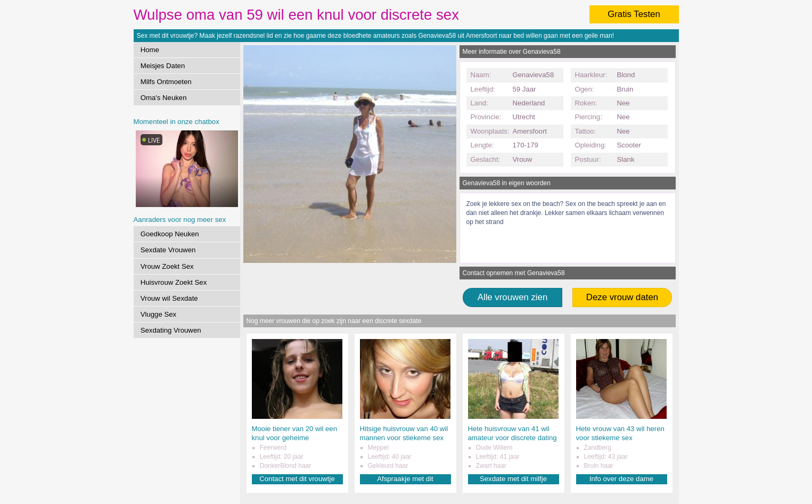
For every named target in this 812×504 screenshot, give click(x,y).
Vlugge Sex (158, 314)
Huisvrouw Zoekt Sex (174, 282)
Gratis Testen (634, 14)
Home (150, 50)
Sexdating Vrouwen (171, 330)
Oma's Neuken (164, 98)
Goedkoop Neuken (170, 234)
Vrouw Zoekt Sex (167, 266)
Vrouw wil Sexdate (169, 298)
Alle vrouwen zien (513, 297)
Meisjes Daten (163, 66)
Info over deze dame (621, 479)
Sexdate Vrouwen (168, 250)
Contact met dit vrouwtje (297, 479)
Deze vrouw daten (622, 297)
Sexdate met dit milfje (513, 479)
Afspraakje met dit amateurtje (405, 479)
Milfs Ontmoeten (166, 82)
